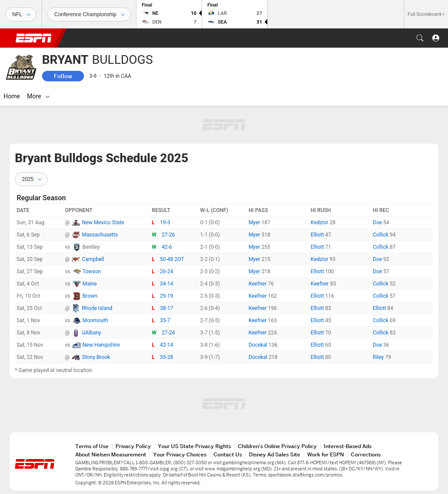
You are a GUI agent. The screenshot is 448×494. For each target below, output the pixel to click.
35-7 (165, 320)
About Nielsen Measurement (111, 454)
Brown (90, 296)
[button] (420, 38)
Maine (90, 284)
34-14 (167, 284)
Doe (378, 223)
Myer (255, 223)
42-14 (167, 345)
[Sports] (21, 14)
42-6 (167, 247)
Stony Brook (96, 357)
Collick (381, 235)
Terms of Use (92, 446)
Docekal (259, 345)
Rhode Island (97, 308)
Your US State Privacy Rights (194, 446)
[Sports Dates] (89, 14)
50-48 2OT (172, 259)
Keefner (258, 284)
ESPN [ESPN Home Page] (34, 38)
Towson (92, 271)
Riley (379, 357)
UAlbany (91, 333)
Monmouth (95, 320)
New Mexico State (103, 223)
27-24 (168, 333)
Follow (63, 76)
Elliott (318, 235)
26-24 (167, 271)
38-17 (167, 308)
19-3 (165, 223)
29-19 (167, 296)
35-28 (167, 357)
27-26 (168, 235)
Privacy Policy (133, 446)
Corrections (366, 454)
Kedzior (320, 223)
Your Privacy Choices (180, 454)
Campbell (93, 259)
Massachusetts (100, 235)
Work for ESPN (325, 454)
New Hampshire (101, 345)
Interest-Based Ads (348, 446)
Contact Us (228, 454)
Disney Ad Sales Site (275, 454)
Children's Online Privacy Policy (277, 446)
